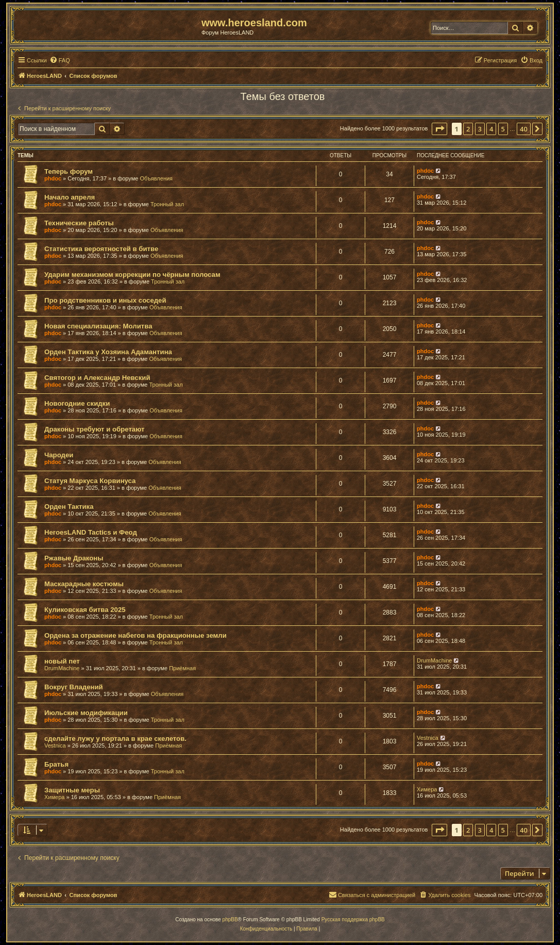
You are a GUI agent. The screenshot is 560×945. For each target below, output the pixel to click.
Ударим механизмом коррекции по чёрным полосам (132, 275)
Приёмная (182, 668)
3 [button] (480, 129)
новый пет (62, 661)
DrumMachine (62, 668)
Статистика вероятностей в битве (101, 249)
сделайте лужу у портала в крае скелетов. (115, 739)
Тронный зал (167, 204)
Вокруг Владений (74, 687)
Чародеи (59, 455)
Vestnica (55, 745)
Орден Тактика (69, 507)
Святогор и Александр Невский (97, 378)
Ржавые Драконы (74, 558)
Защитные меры (72, 790)
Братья (56, 764)
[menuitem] (60, 60)
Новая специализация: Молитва (98, 326)
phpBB (230, 919)
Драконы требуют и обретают (95, 429)
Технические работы (79, 223)
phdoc (53, 178)
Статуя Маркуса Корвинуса (90, 481)
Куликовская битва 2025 (85, 610)
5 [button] (503, 129)
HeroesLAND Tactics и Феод (91, 532)
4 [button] (491, 129)
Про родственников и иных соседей (105, 300)
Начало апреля (70, 197)
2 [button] (468, 129)
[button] (439, 129)
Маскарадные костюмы (84, 584)
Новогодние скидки (77, 403)
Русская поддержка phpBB (353, 919)
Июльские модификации (86, 713)
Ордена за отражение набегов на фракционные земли (135, 635)
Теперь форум (69, 171)
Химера (54, 797)
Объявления (156, 178)
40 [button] (524, 129)
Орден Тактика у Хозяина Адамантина (108, 352)
